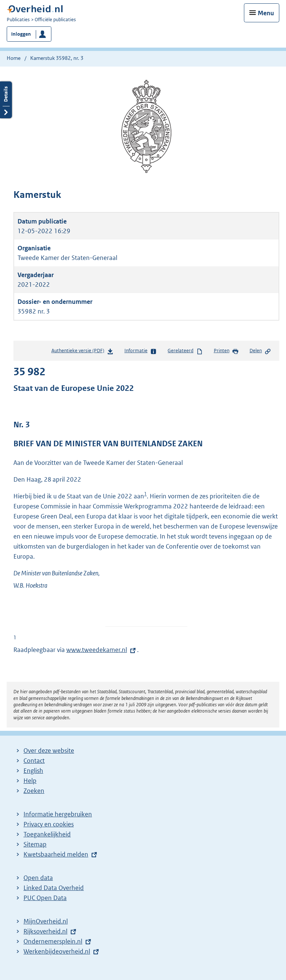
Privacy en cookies (49, 824)
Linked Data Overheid (54, 888)
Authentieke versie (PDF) (82, 352)
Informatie (141, 351)
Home (14, 58)
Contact (34, 761)
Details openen (6, 100)
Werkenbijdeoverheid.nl (57, 951)
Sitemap (35, 844)
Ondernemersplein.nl (53, 941)
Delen (260, 351)
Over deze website (49, 751)
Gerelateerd (185, 351)
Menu (266, 13)
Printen (226, 351)
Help (30, 781)
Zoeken (34, 791)
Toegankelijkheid (47, 834)
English (33, 771)
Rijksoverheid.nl (45, 931)
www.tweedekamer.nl (97, 650)
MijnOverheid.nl (46, 921)
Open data (38, 878)
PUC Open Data (45, 898)
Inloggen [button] (21, 34)
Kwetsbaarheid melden (56, 854)
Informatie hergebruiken (58, 814)
